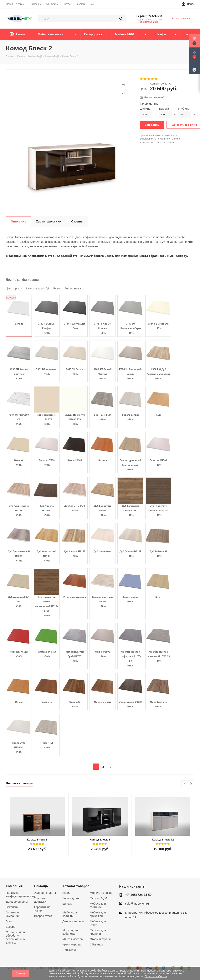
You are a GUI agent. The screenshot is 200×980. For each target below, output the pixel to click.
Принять (21, 973)
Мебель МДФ (99, 898)
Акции (66, 893)
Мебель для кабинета (70, 932)
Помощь (41, 886)
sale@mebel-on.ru (149, 22)
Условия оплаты (45, 893)
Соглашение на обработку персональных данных (16, 937)
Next (191, 784)
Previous (185, 784)
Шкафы (67, 903)
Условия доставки (40, 900)
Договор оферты (17, 902)
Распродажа (71, 898)
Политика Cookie (156, 976)
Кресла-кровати (73, 944)
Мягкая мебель (72, 939)
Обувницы (97, 944)
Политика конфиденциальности (20, 894)
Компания (14, 886)
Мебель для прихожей (98, 914)
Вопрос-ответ (43, 916)
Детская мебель (73, 921)
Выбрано (11, 298)
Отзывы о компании (12, 914)
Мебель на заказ (101, 893)
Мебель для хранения (98, 932)
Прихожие (69, 950)
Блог (9, 921)
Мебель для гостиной (98, 905)
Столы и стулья (100, 939)
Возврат (11, 927)
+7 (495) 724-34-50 (149, 16)
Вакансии (12, 907)
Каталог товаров (76, 886)
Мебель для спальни (70, 914)
